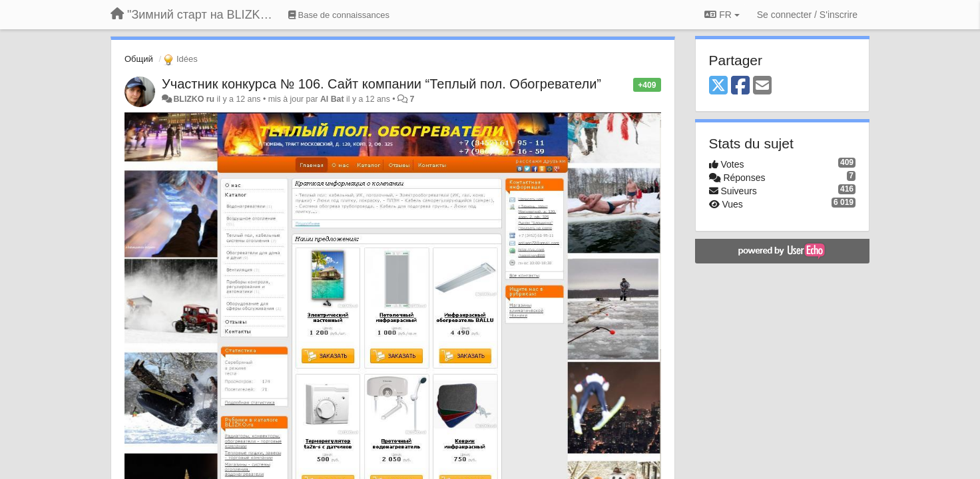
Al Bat (332, 99)
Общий (139, 59)
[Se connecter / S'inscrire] (807, 15)
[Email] (762, 86)
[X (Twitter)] (718, 86)
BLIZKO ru (195, 99)
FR (722, 15)
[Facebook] (740, 86)
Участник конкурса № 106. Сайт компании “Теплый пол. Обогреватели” (381, 84)
